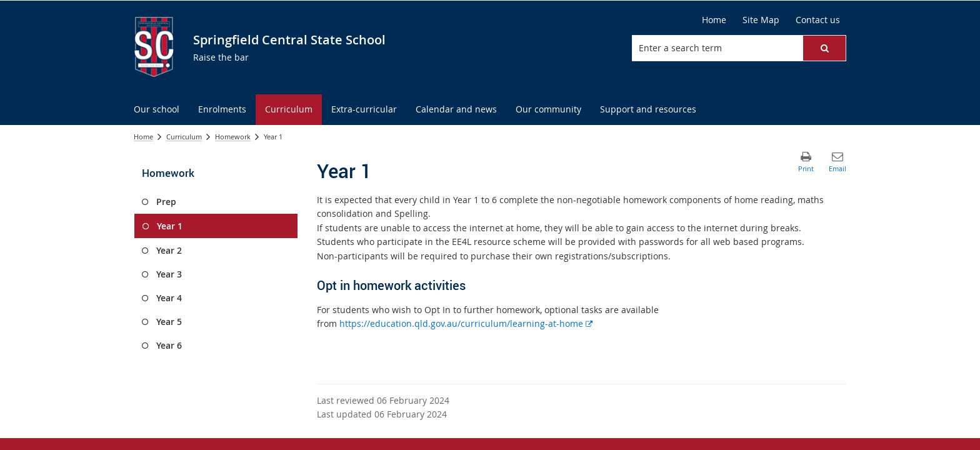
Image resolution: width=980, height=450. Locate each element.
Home (143, 137)
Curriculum (184, 137)
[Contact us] (818, 20)
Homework (233, 137)
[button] (824, 48)
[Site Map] (761, 20)
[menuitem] (157, 110)
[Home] (714, 20)
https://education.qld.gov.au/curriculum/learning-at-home (466, 323)
